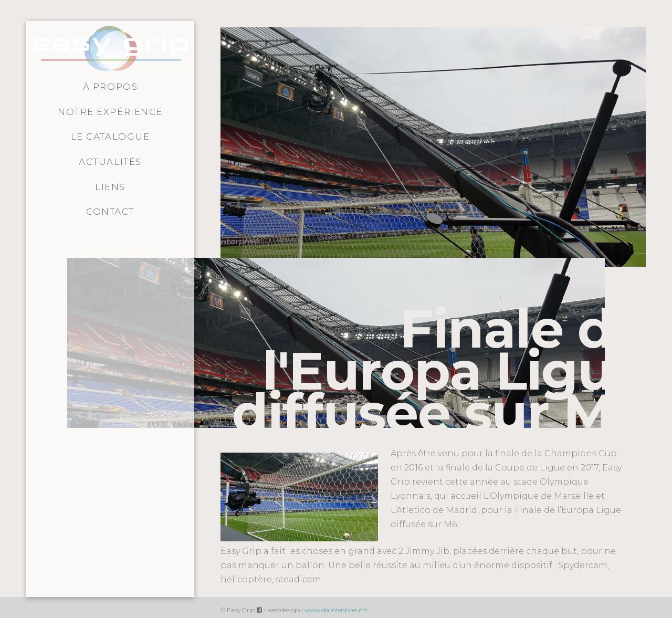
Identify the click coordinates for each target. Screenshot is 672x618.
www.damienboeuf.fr (336, 610)
